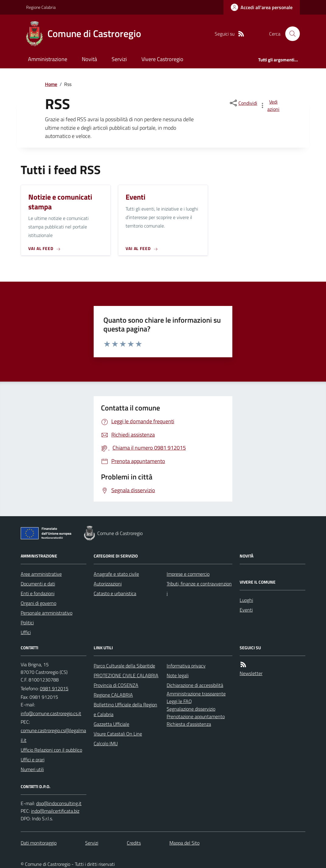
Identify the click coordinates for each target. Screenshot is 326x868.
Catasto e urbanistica (115, 593)
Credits (134, 843)
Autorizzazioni (108, 584)
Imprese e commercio (188, 574)
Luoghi (246, 600)
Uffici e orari (33, 760)
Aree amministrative (41, 574)
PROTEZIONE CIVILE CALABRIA (126, 675)
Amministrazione (48, 59)
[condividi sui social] (243, 103)
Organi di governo (38, 603)
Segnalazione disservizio (191, 709)
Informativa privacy (186, 666)
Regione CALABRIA (113, 695)
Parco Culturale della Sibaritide (124, 666)
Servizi (119, 59)
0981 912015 (54, 688)
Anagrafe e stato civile (116, 574)
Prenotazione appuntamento (196, 716)
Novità (89, 59)
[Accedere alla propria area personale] (262, 7)
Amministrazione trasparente (196, 694)
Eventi (246, 610)
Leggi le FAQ (179, 701)
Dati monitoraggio (39, 843)
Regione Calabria (41, 7)
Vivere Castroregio (162, 59)
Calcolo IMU (106, 743)
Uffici (26, 632)
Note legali (178, 675)
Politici (27, 623)
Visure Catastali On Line (118, 734)
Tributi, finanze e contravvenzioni (199, 588)
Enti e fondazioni (38, 593)
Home (51, 84)
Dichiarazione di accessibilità (195, 685)
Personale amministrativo (47, 613)
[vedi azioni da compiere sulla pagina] (270, 105)
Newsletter (251, 673)
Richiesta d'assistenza (189, 724)
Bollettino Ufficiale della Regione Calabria (125, 709)
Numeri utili (32, 769)
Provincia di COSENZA (116, 685)
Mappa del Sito (184, 843)
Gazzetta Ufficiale (111, 724)
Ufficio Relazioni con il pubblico (51, 750)
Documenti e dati (38, 584)
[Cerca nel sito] (290, 34)
